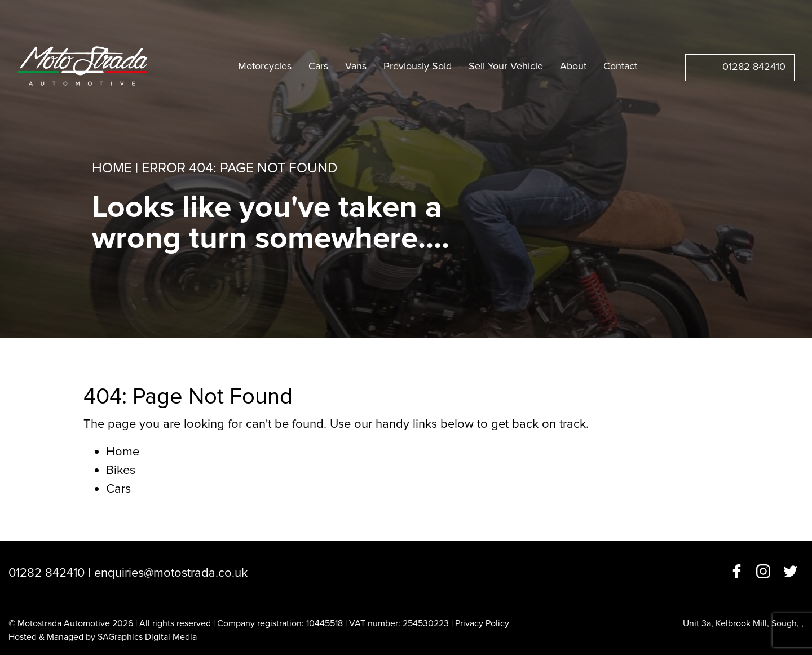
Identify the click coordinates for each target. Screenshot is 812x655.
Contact (620, 66)
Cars (318, 66)
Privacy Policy (482, 623)
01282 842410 (754, 67)
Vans (356, 66)
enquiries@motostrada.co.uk (171, 573)
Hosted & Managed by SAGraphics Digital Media (103, 637)
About (573, 66)
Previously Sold (418, 66)
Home (112, 168)
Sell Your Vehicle (506, 66)
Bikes (121, 470)
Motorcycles (265, 66)
